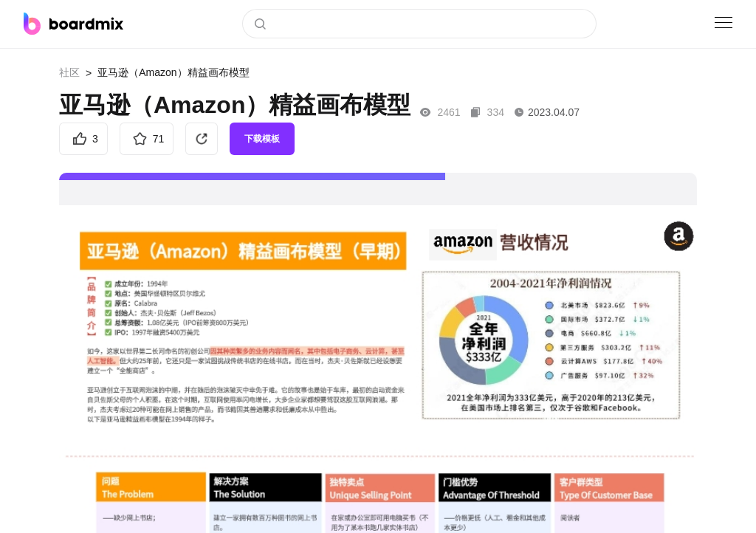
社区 (69, 72)
